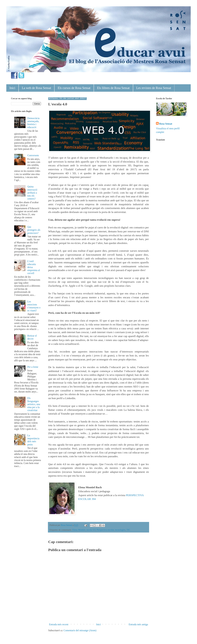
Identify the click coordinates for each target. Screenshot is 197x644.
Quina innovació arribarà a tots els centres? (32, 193)
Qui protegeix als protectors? (34, 230)
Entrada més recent (59, 624)
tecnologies (120, 530)
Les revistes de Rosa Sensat (154, 88)
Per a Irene (33, 367)
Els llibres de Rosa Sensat (113, 88)
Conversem (33, 155)
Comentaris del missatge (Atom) (80, 630)
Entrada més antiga (138, 624)
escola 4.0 (91, 530)
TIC (128, 530)
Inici (12, 88)
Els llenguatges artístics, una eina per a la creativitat (34, 404)
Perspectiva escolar (105, 530)
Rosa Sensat (166, 124)
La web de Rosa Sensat (37, 88)
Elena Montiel (79, 530)
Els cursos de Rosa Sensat (74, 88)
